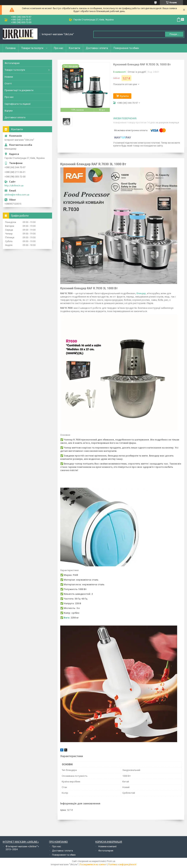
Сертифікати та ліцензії (18, 104)
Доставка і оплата (97, 48)
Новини (9, 77)
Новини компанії (107, 846)
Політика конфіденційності (122, 865)
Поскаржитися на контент (93, 865)
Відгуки (9, 111)
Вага (67, 618)
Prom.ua (111, 861)
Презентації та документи (19, 90)
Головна (11, 48)
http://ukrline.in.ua (14, 186)
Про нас (59, 48)
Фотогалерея (12, 63)
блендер (141, 293)
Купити (124, 96)
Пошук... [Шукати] (174, 34)
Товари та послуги (32, 48)
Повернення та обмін (126, 48)
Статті (8, 84)
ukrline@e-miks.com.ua (17, 195)
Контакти (75, 48)
